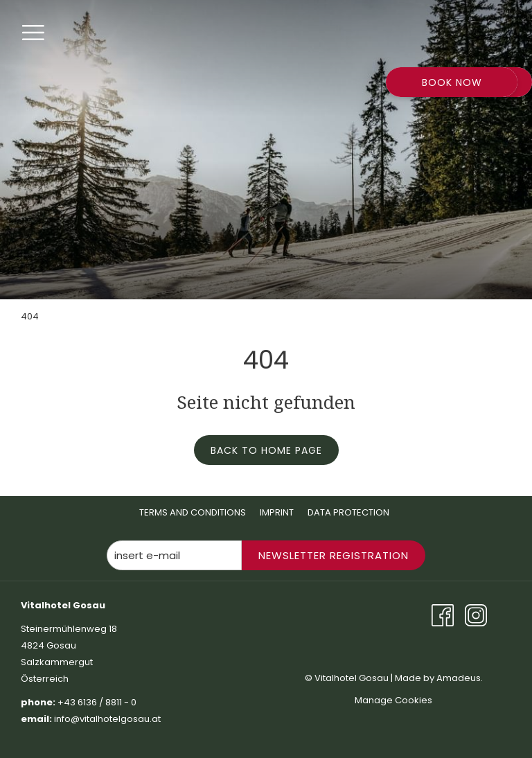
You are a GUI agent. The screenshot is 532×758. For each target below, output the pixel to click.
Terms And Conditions (193, 512)
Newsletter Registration (334, 555)
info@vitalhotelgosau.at (108, 719)
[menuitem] (193, 513)
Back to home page (266, 450)
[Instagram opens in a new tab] (476, 615)
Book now (452, 82)
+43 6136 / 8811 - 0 (97, 702)
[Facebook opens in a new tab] (443, 615)
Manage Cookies (393, 700)
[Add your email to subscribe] (174, 555)
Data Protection (348, 512)
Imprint (277, 512)
